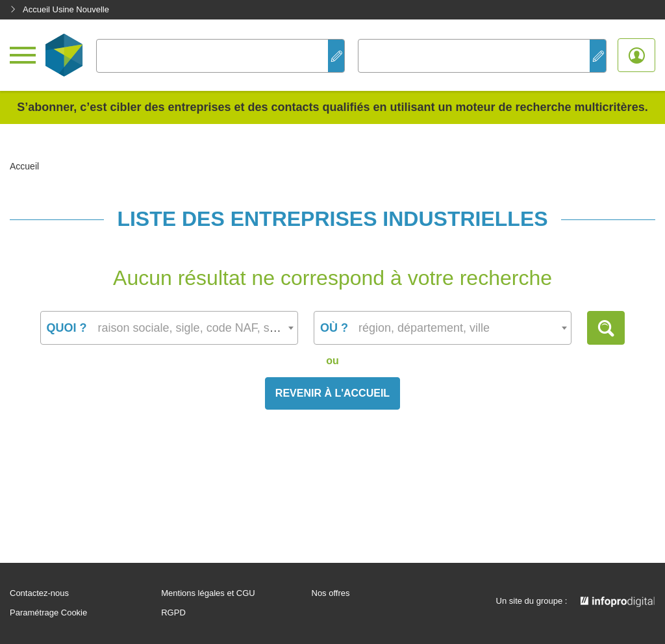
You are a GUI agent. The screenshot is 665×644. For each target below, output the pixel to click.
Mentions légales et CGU (208, 593)
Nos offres (331, 593)
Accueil (24, 166)
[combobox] (169, 328)
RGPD (173, 613)
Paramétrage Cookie (48, 613)
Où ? (334, 328)
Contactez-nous (39, 593)
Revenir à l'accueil (332, 393)
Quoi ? (67, 328)
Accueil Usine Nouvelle (59, 9)
